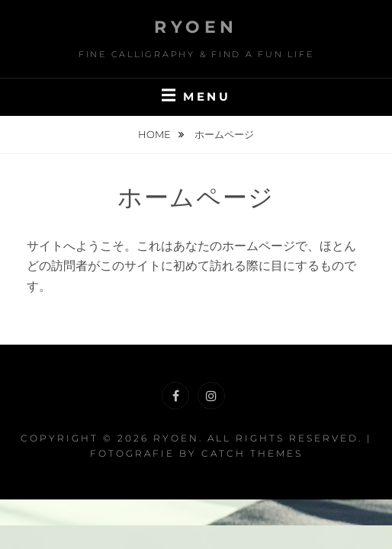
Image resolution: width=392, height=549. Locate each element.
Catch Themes (252, 453)
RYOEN (196, 27)
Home (156, 134)
